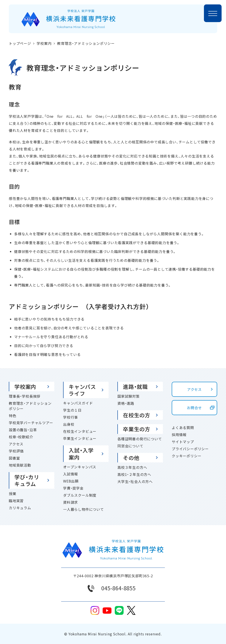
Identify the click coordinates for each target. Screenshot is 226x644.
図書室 (14, 458)
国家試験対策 (129, 396)
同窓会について (130, 446)
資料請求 (71, 502)
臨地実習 (16, 501)
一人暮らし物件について (84, 509)
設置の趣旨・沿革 (23, 430)
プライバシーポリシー (190, 449)
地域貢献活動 (20, 465)
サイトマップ (183, 442)
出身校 (69, 424)
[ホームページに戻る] (68, 19)
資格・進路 (126, 403)
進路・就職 (135, 387)
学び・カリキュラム (27, 480)
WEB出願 (71, 481)
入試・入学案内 (81, 454)
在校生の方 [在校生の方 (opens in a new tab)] (137, 415)
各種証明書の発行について (140, 439)
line (119, 610)
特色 (13, 416)
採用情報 (179, 435)
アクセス (16, 444)
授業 (13, 494)
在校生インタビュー (80, 431)
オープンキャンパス (80, 467)
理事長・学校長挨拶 (25, 396)
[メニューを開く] (213, 13)
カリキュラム (20, 508)
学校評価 (16, 451)
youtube (107, 610)
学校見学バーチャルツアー (31, 423)
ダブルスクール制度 (80, 495)
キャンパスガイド (78, 403)
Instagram (95, 610)
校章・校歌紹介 (21, 437)
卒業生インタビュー (80, 438)
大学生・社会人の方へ (135, 481)
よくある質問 (183, 427)
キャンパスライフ (82, 390)
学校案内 (25, 387)
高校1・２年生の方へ (134, 474)
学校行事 (71, 417)
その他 (131, 458)
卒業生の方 (137, 429)
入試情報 (71, 474)
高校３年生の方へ (132, 467)
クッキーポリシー (186, 456)
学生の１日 (72, 410)
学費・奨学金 (73, 488)
